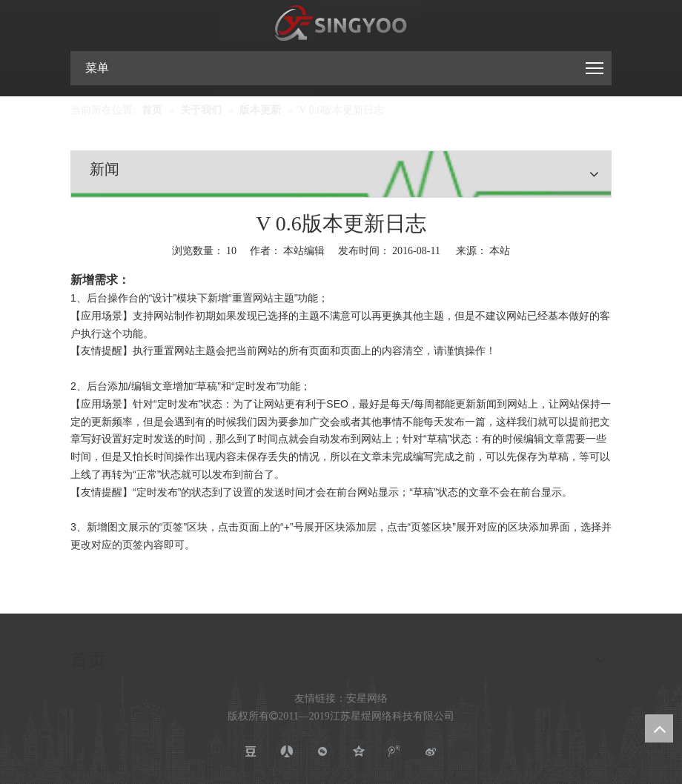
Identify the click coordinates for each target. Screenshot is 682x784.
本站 (500, 251)
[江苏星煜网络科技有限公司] (341, 24)
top (659, 728)
